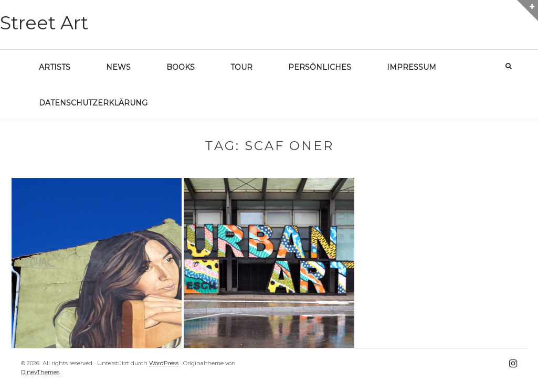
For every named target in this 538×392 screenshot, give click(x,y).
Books (181, 67)
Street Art (44, 23)
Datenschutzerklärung (93, 103)
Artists (55, 67)
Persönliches (320, 67)
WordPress (164, 363)
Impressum (412, 67)
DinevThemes (40, 372)
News (118, 67)
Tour (241, 67)
